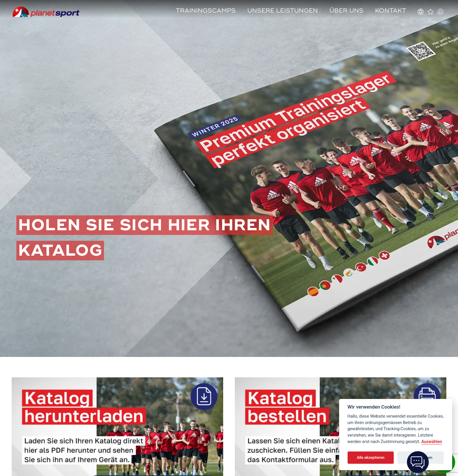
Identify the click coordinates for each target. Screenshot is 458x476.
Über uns (346, 11)
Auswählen (432, 442)
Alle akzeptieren (371, 457)
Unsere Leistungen (283, 11)
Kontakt (391, 11)
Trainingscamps (206, 11)
